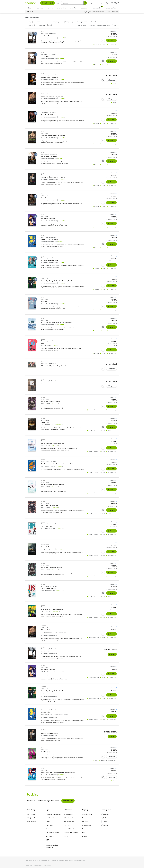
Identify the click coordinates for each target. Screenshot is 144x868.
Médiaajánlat (50, 829)
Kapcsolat (85, 829)
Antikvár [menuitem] (73, 8)
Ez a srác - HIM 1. (46, 36)
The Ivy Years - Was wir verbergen (50, 402)
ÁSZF (47, 840)
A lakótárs (44, 198)
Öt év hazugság (46, 752)
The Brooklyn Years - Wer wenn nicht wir (52, 485)
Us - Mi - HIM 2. (45, 56)
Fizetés (85, 818)
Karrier (48, 822)
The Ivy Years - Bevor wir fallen (50, 505)
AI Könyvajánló (48, 3)
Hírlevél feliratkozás (70, 829)
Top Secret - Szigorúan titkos (49, 260)
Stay (42, 343)
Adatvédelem (50, 836)
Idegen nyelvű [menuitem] (84, 8)
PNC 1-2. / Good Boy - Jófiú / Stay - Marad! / (53, 366)
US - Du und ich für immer (48, 588)
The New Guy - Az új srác (48, 219)
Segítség (86, 12)
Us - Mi (43, 383)
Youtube (105, 825)
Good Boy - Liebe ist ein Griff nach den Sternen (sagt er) (57, 464)
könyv (43, 32)
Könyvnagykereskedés (52, 833)
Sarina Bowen (45, 33)
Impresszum (49, 825)
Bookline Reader (69, 822)
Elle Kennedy (53, 33)
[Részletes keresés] (58, 3)
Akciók (108, 12)
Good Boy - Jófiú (46, 712)
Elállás (84, 836)
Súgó (84, 833)
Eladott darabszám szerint (104, 25)
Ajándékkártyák (69, 818)
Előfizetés (115, 12)
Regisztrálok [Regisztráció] (93, 3)
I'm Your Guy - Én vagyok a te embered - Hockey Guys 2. (57, 281)
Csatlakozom (68, 801)
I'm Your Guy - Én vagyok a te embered (52, 691)
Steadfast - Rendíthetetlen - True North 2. (53, 136)
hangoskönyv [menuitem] (62, 8)
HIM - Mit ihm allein (47, 526)
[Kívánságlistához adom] (103, 40)
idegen (43, 339)
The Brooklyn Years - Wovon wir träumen (53, 443)
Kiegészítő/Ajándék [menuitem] (111, 8)
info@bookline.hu (33, 818)
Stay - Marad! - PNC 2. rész (48, 115)
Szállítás (85, 822)
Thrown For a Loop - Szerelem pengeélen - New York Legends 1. (59, 773)
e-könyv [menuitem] (50, 8)
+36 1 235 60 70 (32, 814)
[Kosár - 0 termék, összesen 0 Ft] (115, 3)
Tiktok (104, 822)
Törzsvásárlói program (98, 12)
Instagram (105, 818)
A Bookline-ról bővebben (53, 814)
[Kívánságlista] (107, 3)
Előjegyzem (111, 80)
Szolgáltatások (87, 814)
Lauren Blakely (45, 154)
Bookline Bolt (32, 822)
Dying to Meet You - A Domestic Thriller (52, 609)
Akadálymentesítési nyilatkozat (52, 846)
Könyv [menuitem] (29, 8)
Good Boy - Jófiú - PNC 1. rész (49, 77)
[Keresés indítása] (85, 3)
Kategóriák (30, 12)
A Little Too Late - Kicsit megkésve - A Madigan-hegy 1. (57, 322)
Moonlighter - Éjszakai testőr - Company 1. (53, 177)
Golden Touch (45, 422)
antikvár (43, 626)
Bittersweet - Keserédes (48, 630)
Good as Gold (45, 547)
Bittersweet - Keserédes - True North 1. (52, 96)
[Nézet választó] (115, 25)
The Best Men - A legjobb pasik (50, 156)
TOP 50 (66, 836)
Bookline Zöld (50, 818)
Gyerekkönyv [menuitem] (39, 8)
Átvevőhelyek (87, 825)
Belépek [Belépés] (101, 3)
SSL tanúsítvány (30, 862)
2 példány (112, 654)
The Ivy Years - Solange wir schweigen (52, 568)
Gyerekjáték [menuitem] (98, 7)
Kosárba (111, 40)
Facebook (105, 814)
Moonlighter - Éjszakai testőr (49, 733)
